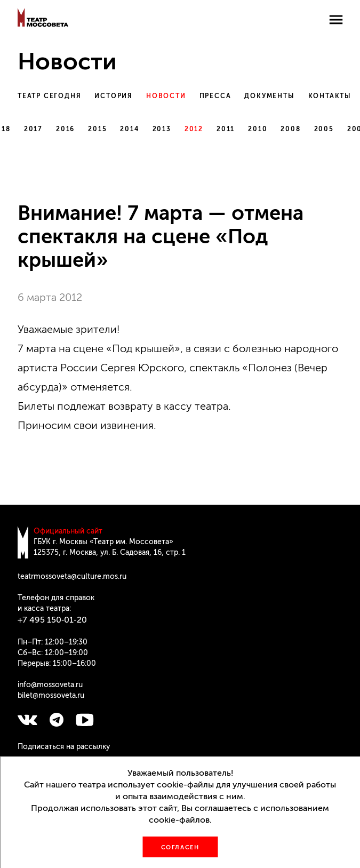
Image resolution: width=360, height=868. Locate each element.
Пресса (215, 96)
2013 (162, 129)
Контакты (330, 96)
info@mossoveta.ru (50, 685)
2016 (65, 129)
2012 (194, 129)
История (114, 96)
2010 (258, 129)
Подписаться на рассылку (64, 747)
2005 (324, 129)
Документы (269, 96)
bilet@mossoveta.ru (51, 695)
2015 (97, 129)
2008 (290, 129)
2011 (226, 129)
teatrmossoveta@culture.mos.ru (72, 576)
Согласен (180, 847)
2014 (129, 129)
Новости (166, 96)
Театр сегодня (49, 96)
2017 (33, 129)
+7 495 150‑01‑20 (52, 620)
